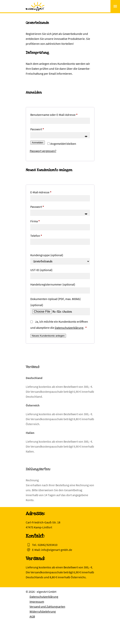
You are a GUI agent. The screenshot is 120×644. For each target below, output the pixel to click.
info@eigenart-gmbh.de (57, 550)
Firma (35, 221)
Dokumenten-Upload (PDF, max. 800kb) (56, 302)
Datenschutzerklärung (69, 328)
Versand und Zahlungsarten (47, 606)
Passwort (45, 129)
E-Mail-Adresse (48, 192)
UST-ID (41, 270)
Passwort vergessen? (43, 151)
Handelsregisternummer (53, 284)
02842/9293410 (48, 545)
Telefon (36, 236)
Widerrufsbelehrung (43, 611)
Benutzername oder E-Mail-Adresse (60, 114)
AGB (32, 616)
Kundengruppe (47, 255)
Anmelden (38, 143)
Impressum (37, 602)
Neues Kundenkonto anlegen (48, 336)
